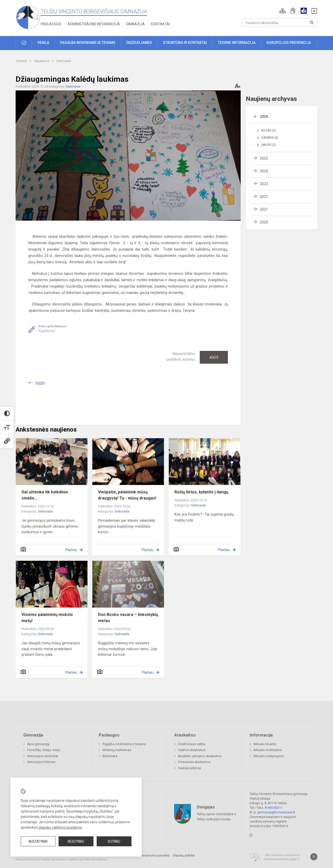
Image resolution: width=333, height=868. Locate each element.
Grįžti (40, 383)
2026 (264, 116)
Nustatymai (38, 841)
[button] (282, 11)
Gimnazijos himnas (41, 762)
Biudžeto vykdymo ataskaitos (200, 756)
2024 (264, 171)
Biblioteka (110, 756)
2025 (264, 158)
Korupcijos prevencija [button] (289, 43)
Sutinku (114, 841)
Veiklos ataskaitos (192, 750)
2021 (264, 209)
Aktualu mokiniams (268, 750)
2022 (264, 197)
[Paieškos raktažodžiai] (280, 22)
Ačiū (214, 357)
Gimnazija (135, 24)
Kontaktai (160, 24)
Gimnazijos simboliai (43, 756)
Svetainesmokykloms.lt (282, 859)
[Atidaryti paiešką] (312, 22)
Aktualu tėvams (265, 744)
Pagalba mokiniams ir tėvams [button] (88, 43)
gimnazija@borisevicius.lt (276, 812)
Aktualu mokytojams (269, 756)
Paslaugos (51, 24)
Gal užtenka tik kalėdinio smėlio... (45, 495)
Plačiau (71, 550)
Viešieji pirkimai (190, 768)
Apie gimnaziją (38, 744)
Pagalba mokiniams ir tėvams (124, 744)
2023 (264, 184)
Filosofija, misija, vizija (43, 750)
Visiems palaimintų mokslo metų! (47, 618)
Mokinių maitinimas (117, 750)
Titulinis (22, 61)
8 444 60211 (274, 808)
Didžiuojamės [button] (139, 43)
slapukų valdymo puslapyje (60, 827)
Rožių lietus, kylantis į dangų (201, 492)
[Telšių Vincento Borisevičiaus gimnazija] (28, 17)
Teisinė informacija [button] (237, 43)
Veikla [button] (43, 43)
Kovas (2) (268, 130)
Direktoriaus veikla (192, 744)
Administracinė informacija (94, 24)
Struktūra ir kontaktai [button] (185, 43)
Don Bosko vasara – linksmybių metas (128, 618)
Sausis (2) (269, 145)
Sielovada (64, 61)
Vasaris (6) (270, 138)
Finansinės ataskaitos (194, 762)
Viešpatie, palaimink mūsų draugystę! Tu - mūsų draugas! (127, 495)
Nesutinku (76, 841)
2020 (264, 222)
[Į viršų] (314, 857)
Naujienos (42, 61)
